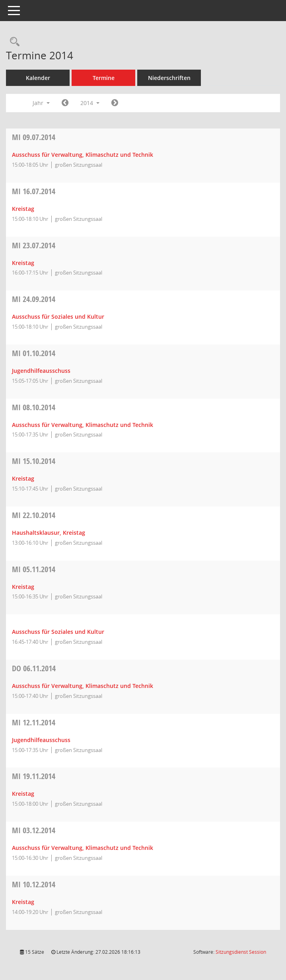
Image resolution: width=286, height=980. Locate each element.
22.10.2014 (34, 515)
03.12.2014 (34, 830)
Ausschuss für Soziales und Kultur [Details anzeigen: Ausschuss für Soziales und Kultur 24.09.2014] (58, 317)
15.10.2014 (34, 461)
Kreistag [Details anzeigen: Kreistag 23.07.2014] (23, 263)
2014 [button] (90, 103)
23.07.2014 (34, 245)
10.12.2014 (34, 884)
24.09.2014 (34, 299)
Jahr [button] (41, 103)
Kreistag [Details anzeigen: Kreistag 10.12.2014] (23, 902)
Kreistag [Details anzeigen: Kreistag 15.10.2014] (23, 478)
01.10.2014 (34, 353)
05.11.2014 (34, 569)
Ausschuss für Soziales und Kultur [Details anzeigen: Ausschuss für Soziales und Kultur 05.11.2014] (58, 632)
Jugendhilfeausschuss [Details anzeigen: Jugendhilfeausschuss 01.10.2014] (41, 371)
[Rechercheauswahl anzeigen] (13, 42)
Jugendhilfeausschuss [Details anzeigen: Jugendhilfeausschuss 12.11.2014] (41, 740)
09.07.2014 (34, 137)
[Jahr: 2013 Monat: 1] (65, 103)
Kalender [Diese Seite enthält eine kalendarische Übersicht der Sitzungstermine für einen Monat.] (38, 78)
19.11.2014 (34, 776)
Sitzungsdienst (241, 952)
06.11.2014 (34, 668)
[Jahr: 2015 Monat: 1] (115, 103)
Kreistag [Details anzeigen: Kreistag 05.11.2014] (23, 587)
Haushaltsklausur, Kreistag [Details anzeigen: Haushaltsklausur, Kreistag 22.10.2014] (49, 533)
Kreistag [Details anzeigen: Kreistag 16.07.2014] (23, 209)
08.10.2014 (34, 407)
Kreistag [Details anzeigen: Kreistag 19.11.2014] (23, 794)
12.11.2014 (34, 722)
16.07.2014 (34, 191)
